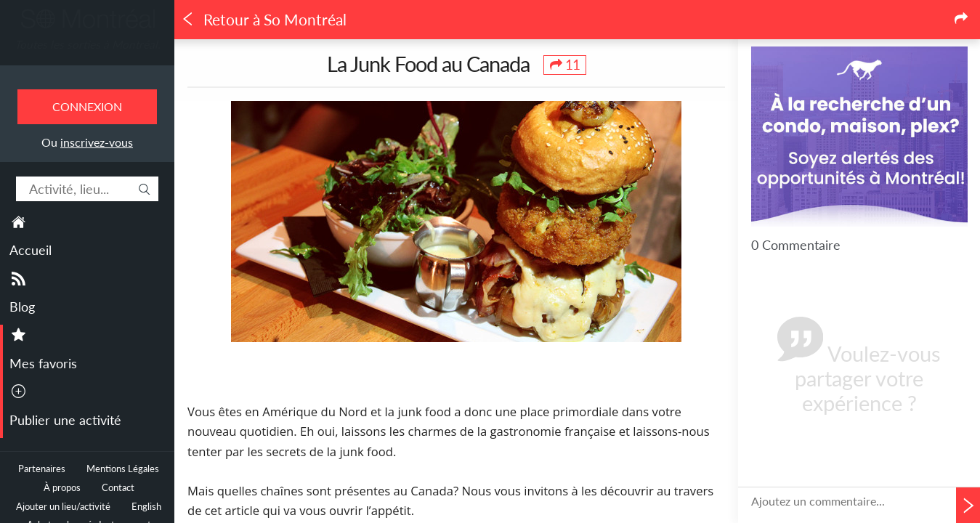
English (146, 507)
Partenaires (42, 469)
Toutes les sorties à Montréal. (88, 44)
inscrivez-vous (97, 142)
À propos (62, 488)
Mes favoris (43, 363)
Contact (118, 488)
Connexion (87, 106)
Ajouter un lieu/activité (63, 507)
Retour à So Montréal (264, 20)
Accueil (31, 250)
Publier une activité (65, 420)
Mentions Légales (123, 469)
